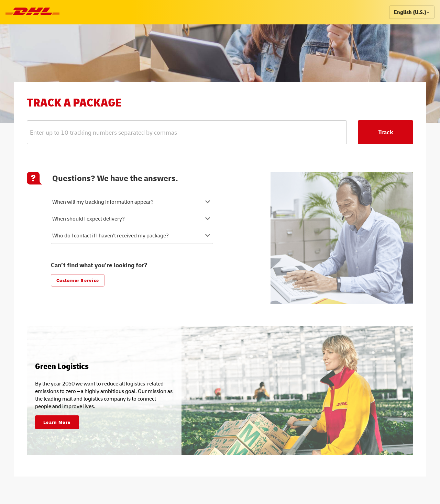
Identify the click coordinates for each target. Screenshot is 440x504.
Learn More (57, 422)
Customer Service (78, 280)
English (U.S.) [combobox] (410, 12)
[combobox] (175, 132)
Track (386, 132)
